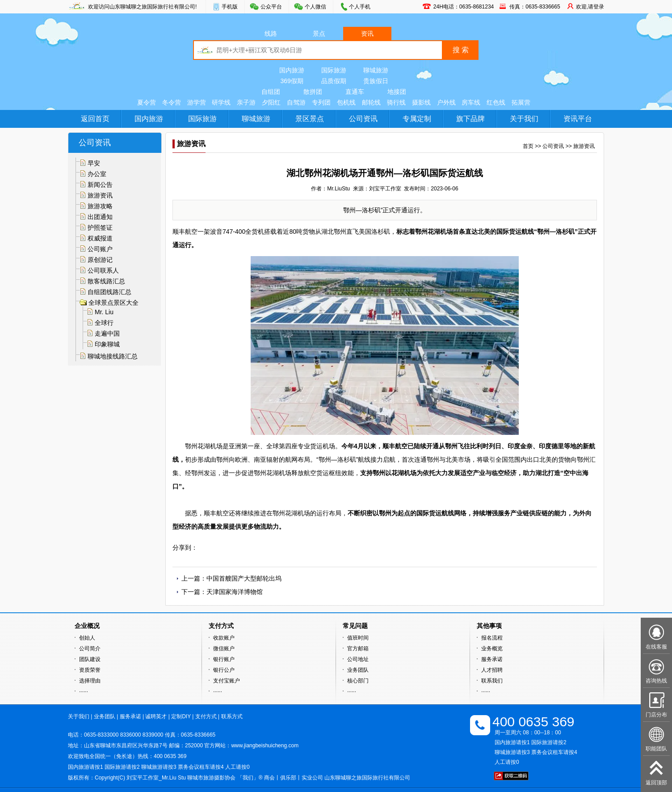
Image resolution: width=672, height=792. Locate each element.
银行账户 (224, 659)
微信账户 (224, 649)
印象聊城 (107, 344)
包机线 (346, 102)
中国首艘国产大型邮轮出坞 (244, 578)
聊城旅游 (376, 70)
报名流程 (492, 638)
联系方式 (232, 716)
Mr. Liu (104, 312)
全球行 (104, 323)
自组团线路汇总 (109, 292)
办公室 (97, 174)
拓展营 (521, 102)
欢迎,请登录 (590, 7)
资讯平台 (578, 119)
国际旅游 (334, 70)
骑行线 (396, 102)
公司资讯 (363, 119)
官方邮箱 (358, 649)
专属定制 (417, 119)
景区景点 (310, 119)
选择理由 (90, 681)
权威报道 (100, 238)
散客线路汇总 (106, 281)
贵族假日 (376, 81)
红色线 (496, 102)
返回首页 (95, 119)
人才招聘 (492, 670)
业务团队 (358, 670)
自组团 (271, 92)
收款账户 (224, 638)
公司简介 (90, 649)
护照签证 (100, 227)
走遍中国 (107, 333)
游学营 (197, 102)
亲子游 (246, 102)
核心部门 (358, 681)
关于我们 (524, 119)
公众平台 (271, 7)
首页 (528, 146)
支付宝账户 (227, 681)
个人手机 (360, 7)
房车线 (471, 102)
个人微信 (315, 7)
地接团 (397, 92)
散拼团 (313, 92)
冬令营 (172, 102)
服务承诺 (492, 659)
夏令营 (147, 102)
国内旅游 (292, 70)
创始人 (87, 638)
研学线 (221, 102)
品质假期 (334, 81)
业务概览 (492, 649)
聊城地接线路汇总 (113, 356)
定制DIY (181, 716)
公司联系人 (103, 270)
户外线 (446, 102)
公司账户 (100, 249)
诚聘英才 (156, 716)
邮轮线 (371, 102)
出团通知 (100, 217)
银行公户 (224, 670)
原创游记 (100, 260)
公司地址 (358, 659)
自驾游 (296, 102)
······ (84, 691)
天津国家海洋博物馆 (235, 592)
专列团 (321, 102)
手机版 (230, 7)
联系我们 (492, 681)
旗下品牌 (470, 119)
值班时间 (358, 638)
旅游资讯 (100, 195)
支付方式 (206, 716)
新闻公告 (100, 185)
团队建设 (90, 659)
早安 (94, 163)
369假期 (292, 81)
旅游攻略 (100, 206)
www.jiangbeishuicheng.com (265, 746)
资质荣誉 (90, 670)
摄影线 (421, 102)
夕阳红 (271, 102)
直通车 (355, 92)
